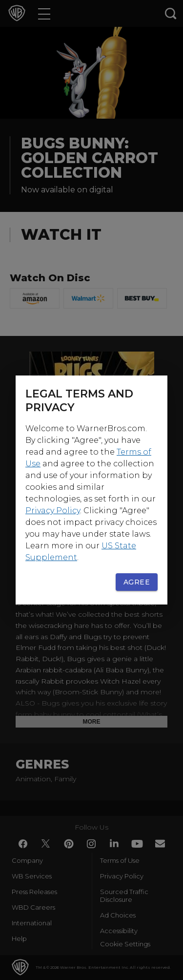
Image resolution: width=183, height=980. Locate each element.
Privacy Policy (53, 511)
